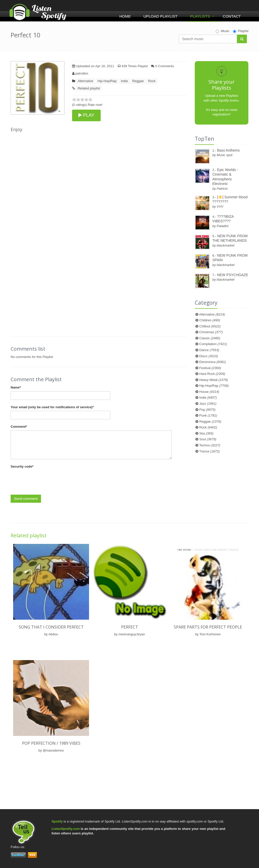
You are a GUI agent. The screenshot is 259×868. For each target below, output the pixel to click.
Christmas (211, 332)
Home (125, 16)
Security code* (22, 466)
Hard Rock (212, 374)
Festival (210, 368)
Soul (208, 439)
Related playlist (89, 88)
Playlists (200, 16)
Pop (207, 410)
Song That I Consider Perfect (51, 627)
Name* (16, 387)
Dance (209, 350)
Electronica (213, 362)
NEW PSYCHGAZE (233, 275)
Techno (210, 445)
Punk (208, 415)
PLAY (87, 115)
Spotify (57, 821)
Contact (232, 16)
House (209, 392)
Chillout (210, 326)
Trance (210, 451)
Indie (124, 81)
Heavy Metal (214, 380)
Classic (210, 338)
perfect (130, 627)
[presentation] (49, 480)
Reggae (138, 81)
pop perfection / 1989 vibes (51, 743)
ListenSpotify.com (66, 829)
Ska (206, 433)
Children (210, 320)
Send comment (26, 499)
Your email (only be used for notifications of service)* (52, 407)
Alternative (85, 81)
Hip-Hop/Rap (107, 81)
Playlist (241, 31)
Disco (209, 356)
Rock (152, 81)
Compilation (213, 344)
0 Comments (162, 66)
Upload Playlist (160, 16)
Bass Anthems (228, 150)
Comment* (19, 427)
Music (223, 31)
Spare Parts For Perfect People (208, 627)
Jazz (208, 404)
